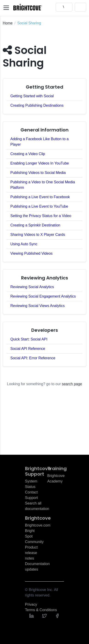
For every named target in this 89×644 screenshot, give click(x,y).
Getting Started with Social (32, 96)
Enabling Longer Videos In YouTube (40, 163)
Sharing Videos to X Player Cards (38, 235)
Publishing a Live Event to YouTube (39, 206)
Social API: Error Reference (33, 358)
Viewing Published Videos (32, 253)
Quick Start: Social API (29, 339)
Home (8, 23)
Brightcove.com (38, 525)
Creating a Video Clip (28, 154)
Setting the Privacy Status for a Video (41, 216)
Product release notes (31, 553)
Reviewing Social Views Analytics (37, 306)
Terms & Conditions (41, 610)
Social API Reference (28, 349)
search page (72, 384)
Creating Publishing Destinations (37, 105)
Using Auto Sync (24, 244)
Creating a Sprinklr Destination (35, 225)
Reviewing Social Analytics (32, 287)
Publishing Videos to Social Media (38, 173)
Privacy (31, 604)
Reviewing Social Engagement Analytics (43, 296)
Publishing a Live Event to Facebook (40, 197)
